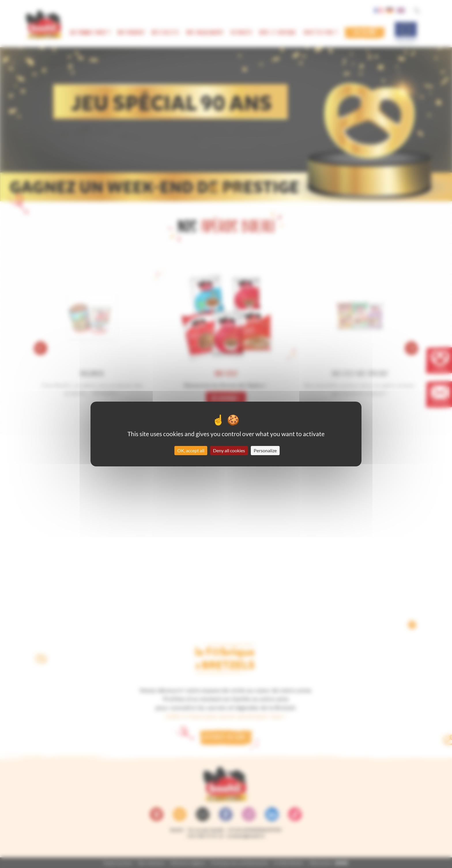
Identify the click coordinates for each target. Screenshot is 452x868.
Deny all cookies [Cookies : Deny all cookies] (229, 450)
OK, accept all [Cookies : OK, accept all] (191, 450)
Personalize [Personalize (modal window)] (265, 450)
